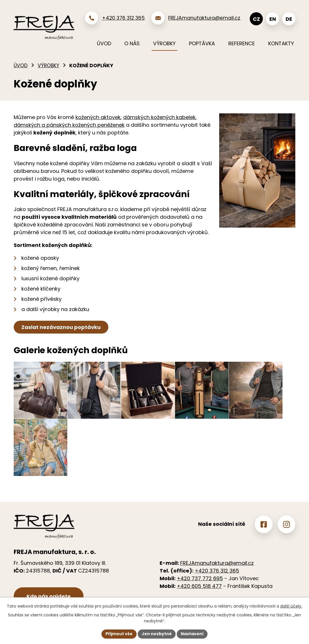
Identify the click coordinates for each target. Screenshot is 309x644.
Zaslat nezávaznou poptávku (61, 327)
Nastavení (192, 634)
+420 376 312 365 (217, 571)
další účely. (291, 606)
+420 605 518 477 (199, 586)
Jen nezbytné (157, 634)
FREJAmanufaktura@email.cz (217, 563)
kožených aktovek (98, 117)
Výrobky (48, 66)
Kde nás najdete (49, 596)
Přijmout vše (119, 634)
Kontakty (281, 43)
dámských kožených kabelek (159, 117)
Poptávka (202, 43)
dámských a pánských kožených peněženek (69, 125)
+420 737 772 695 (200, 578)
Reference (242, 43)
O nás (132, 43)
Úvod (21, 66)
